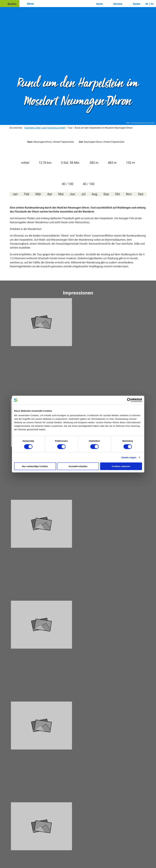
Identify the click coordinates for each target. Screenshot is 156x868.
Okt (117, 194)
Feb (27, 194)
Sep (106, 194)
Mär (38, 194)
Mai (61, 194)
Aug (94, 194)
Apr (50, 194)
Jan (15, 194)
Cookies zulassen (121, 466)
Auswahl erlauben (78, 466)
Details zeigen (129, 457)
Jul (83, 194)
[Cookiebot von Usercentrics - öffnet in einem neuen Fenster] (129, 400)
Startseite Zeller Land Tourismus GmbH (45, 128)
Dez (141, 194)
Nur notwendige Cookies (35, 466)
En (152, 4)
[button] (10, 4)
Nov (129, 194)
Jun (72, 194)
